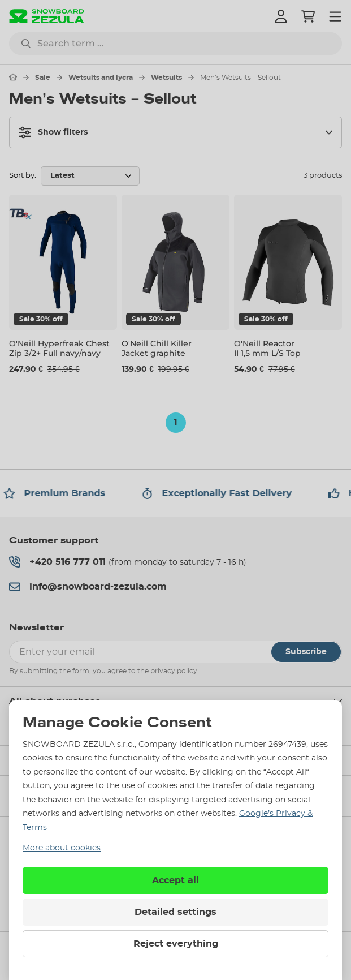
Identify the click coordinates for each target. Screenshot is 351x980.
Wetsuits (166, 78)
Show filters (53, 132)
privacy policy (174, 671)
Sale (43, 78)
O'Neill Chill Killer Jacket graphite (157, 348)
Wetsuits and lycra (101, 78)
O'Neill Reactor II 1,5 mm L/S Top (267, 348)
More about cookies (62, 848)
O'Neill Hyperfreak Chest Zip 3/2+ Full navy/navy (59, 348)
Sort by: (23, 176)
